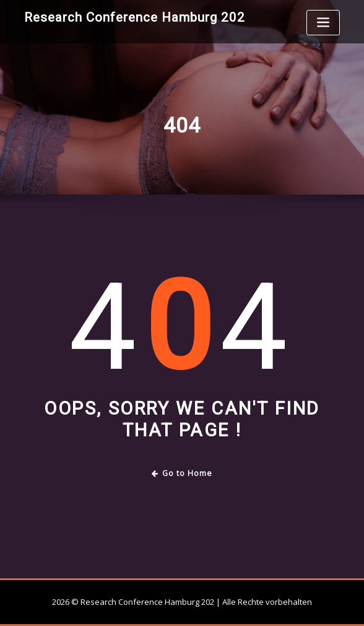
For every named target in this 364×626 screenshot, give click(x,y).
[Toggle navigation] (323, 23)
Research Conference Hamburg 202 (135, 17)
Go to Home (182, 473)
